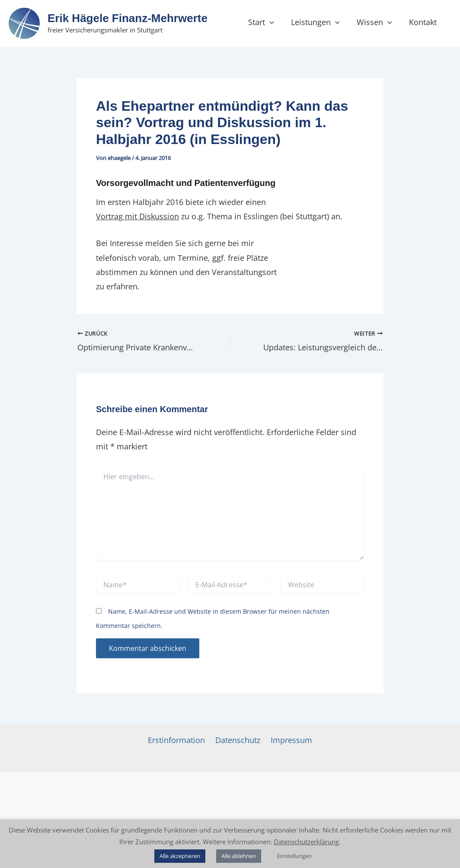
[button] (272, 22)
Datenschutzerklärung (306, 842)
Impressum (291, 740)
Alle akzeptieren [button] (180, 856)
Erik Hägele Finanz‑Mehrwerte (128, 18)
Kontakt (421, 22)
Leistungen (316, 22)
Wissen (374, 22)
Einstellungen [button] (294, 856)
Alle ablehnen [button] (239, 856)
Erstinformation (176, 740)
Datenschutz (238, 740)
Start (263, 22)
